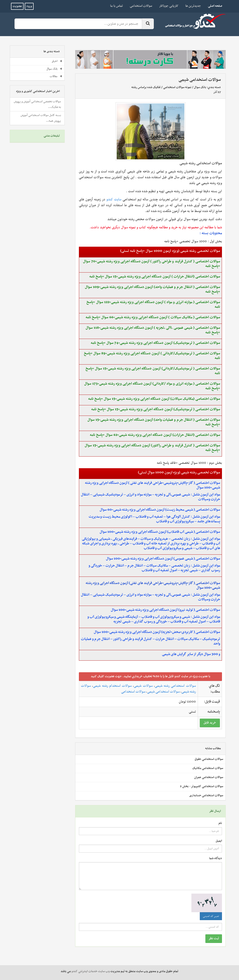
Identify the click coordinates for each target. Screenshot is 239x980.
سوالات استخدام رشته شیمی (112, 686)
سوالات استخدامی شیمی (163, 692)
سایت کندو (114, 199)
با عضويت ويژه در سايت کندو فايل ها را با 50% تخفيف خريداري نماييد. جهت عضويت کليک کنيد (151, 676)
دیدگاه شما (216, 859)
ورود (29, 6)
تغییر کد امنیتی (211, 916)
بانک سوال (200, 87)
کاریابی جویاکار (169, 6)
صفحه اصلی (213, 6)
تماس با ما (116, 6)
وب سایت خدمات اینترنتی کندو (91, 971)
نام (220, 823)
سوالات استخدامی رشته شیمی (175, 686)
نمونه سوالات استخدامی (177, 87)
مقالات (56, 76)
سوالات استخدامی (141, 6)
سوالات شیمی (143, 686)
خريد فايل (210, 723)
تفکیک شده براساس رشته (146, 87)
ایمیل (219, 841)
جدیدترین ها (193, 6)
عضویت (17, 6)
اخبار (57, 61)
